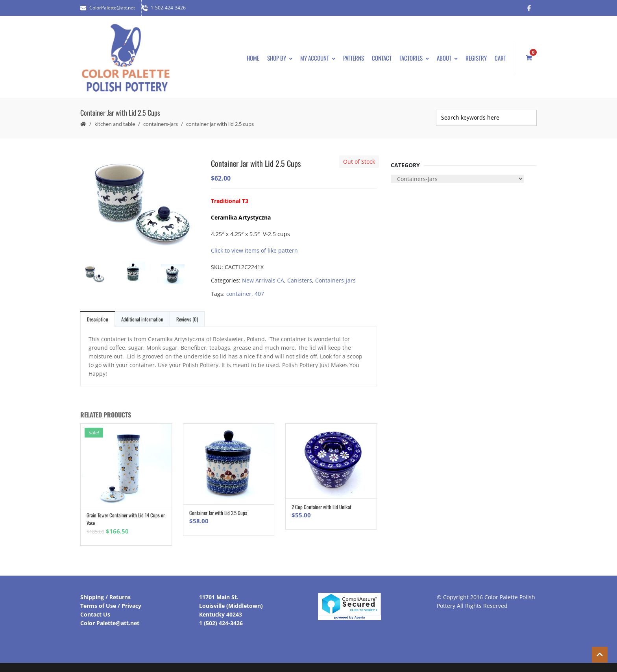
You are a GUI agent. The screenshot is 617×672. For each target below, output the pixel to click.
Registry (476, 56)
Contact (382, 56)
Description (98, 315)
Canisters (300, 276)
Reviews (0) (187, 315)
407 (259, 290)
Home (253, 56)
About (447, 56)
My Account (318, 56)
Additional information (142, 315)
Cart (500, 56)
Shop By (280, 56)
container (239, 290)
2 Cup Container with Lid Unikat (321, 503)
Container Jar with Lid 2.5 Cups (218, 509)
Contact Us (95, 611)
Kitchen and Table (115, 120)
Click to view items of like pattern (254, 246)
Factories (414, 56)
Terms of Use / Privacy (111, 602)
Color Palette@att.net (110, 619)
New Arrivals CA (263, 276)
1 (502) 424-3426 (221, 619)
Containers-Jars (161, 120)
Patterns (354, 56)
